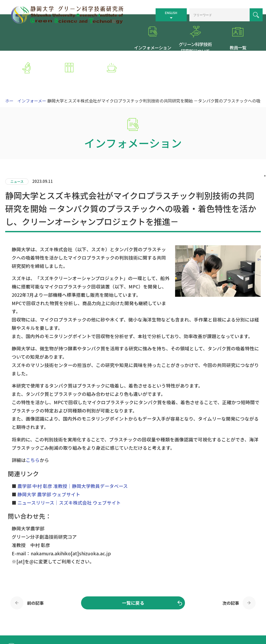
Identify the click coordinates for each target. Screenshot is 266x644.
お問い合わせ (145, 622)
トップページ (145, 615)
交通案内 (167, 615)
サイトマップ (189, 615)
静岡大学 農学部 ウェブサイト (49, 463)
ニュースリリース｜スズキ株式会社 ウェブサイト (69, 471)
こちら (33, 428)
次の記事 (231, 571)
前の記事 (35, 571)
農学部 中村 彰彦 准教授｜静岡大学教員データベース (73, 454)
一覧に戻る (133, 571)
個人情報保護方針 (237, 615)
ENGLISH (163, 11)
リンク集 (211, 615)
